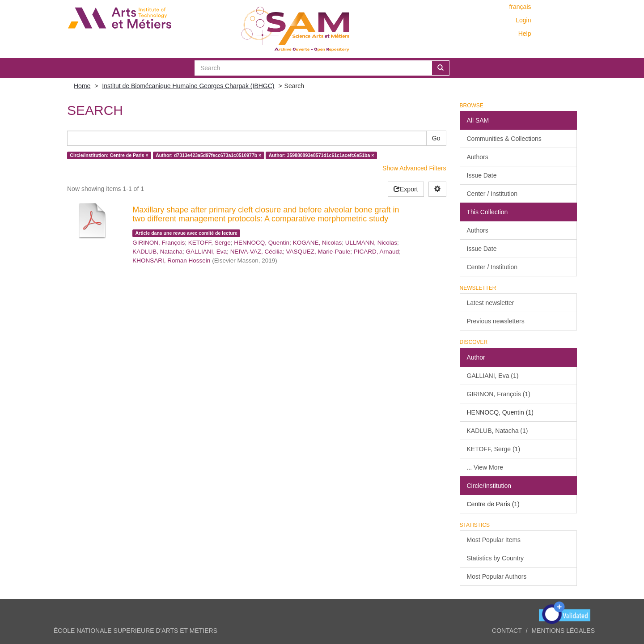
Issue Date (482, 175)
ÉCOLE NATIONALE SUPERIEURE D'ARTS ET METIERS (136, 631)
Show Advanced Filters (414, 168)
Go (436, 138)
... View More (485, 467)
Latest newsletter (491, 303)
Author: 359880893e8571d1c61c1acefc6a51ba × (322, 155)
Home (82, 86)
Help (525, 34)
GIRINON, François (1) (499, 394)
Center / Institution (492, 194)
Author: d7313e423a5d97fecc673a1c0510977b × (208, 155)
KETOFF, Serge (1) (494, 449)
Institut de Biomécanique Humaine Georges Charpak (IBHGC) (188, 86)
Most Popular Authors (497, 576)
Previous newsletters (496, 321)
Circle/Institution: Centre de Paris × (109, 155)
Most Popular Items (494, 540)
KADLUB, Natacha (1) (498, 431)
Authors (478, 157)
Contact (507, 631)
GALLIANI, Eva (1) (493, 376)
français (520, 7)
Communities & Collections (504, 139)
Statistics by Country (496, 558)
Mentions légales (563, 631)
